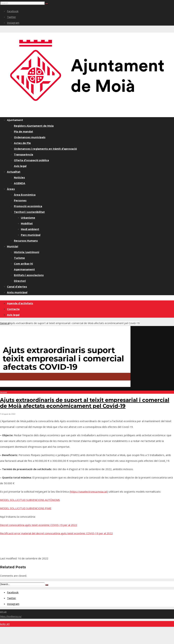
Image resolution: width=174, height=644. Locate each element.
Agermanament (24, 269)
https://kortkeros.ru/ (11, 616)
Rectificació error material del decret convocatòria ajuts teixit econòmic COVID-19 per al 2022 (56, 533)
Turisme (19, 258)
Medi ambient (30, 229)
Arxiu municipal (17, 292)
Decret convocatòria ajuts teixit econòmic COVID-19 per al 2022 (39, 525)
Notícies (19, 178)
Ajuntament (15, 120)
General (5, 323)
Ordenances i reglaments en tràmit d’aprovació (45, 149)
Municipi (13, 246)
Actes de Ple (22, 143)
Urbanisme (28, 218)
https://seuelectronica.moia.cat (89, 492)
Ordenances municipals (30, 137)
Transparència (23, 155)
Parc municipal (31, 235)
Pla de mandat (23, 132)
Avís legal (20, 166)
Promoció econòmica (28, 206)
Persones (20, 201)
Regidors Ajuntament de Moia (34, 126)
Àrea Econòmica (25, 195)
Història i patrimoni (27, 252)
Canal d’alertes (17, 287)
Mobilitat (27, 223)
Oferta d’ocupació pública (31, 160)
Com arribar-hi (23, 264)
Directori (20, 281)
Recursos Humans (26, 241)
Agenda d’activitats (20, 303)
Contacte (13, 309)
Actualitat (14, 172)
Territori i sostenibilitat (29, 212)
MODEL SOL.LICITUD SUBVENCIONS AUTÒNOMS (30, 500)
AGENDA (20, 183)
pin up (3, 612)
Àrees (11, 189)
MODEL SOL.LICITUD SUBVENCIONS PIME (26, 508)
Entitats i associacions (29, 275)
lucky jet (5, 624)
